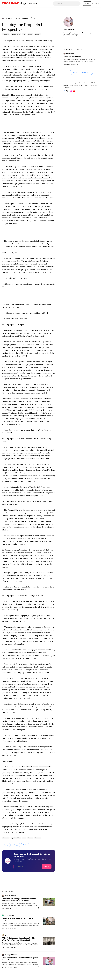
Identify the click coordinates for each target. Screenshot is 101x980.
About (80, 83)
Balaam (38, 34)
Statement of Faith (89, 83)
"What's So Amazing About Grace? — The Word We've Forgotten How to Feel (19, 939)
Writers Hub (93, 85)
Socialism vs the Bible (72, 57)
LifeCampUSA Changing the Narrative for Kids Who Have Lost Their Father (19, 900)
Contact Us (67, 88)
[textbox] (29, 437)
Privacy (66, 85)
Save (6, 845)
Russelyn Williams (11, 955)
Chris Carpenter (10, 896)
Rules (86, 85)
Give (25, 845)
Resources (33, 3)
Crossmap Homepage (70, 83)
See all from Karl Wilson (81, 72)
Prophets (6, 34)
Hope (7, 935)
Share (16, 845)
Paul (24, 34)
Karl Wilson (9, 18)
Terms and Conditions (76, 85)
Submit (47, 867)
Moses (30, 34)
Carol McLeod (9, 915)
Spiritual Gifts (16, 34)
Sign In (97, 3)
